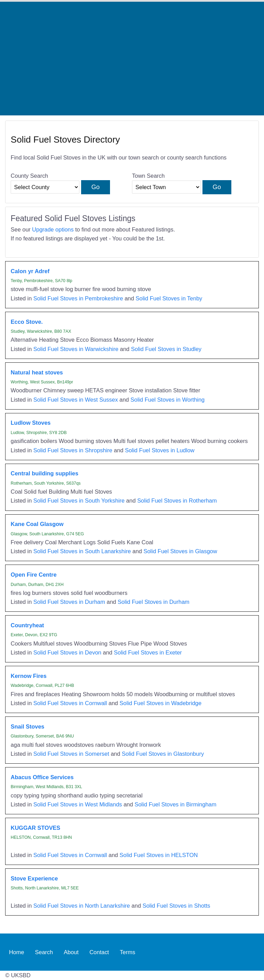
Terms (128, 952)
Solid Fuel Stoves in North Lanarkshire (82, 906)
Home (16, 952)
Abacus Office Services (42, 777)
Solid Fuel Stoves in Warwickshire (76, 349)
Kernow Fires (29, 676)
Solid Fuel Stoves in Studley (166, 349)
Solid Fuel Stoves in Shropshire (73, 450)
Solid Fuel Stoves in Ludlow (159, 450)
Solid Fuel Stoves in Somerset (71, 754)
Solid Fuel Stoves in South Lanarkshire (82, 551)
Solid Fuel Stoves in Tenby (169, 298)
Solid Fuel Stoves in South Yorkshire (79, 501)
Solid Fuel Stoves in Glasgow (180, 551)
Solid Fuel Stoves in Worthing (168, 400)
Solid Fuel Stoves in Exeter (148, 652)
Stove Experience (34, 878)
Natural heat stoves (37, 372)
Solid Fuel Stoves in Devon (67, 652)
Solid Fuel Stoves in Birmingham (175, 804)
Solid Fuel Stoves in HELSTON (159, 855)
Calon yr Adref (30, 271)
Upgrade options (53, 229)
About (71, 952)
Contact (99, 952)
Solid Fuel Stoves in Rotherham (177, 501)
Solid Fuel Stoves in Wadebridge (161, 703)
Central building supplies (45, 473)
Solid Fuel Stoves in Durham (69, 602)
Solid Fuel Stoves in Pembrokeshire (78, 298)
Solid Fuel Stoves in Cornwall (70, 703)
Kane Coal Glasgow (37, 524)
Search (44, 952)
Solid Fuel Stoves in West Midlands (78, 804)
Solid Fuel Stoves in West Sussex (76, 400)
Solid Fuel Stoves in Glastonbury (163, 754)
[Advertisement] (132, 59)
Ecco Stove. (27, 322)
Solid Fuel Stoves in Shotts (177, 906)
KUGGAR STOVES (35, 828)
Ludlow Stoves (31, 423)
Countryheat (27, 625)
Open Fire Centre (34, 575)
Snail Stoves (27, 726)
